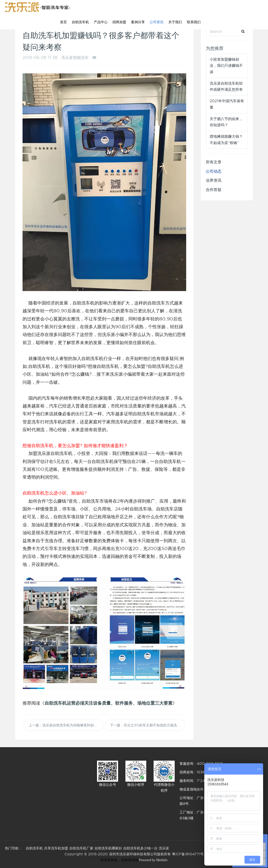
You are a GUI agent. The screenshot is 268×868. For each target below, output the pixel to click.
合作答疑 (214, 190)
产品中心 (101, 22)
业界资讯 (214, 180)
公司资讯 (157, 22)
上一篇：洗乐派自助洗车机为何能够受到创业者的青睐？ (66, 725)
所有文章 (214, 162)
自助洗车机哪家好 (108, 848)
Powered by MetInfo (153, 860)
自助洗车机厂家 (81, 848)
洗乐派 (164, 848)
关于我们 (175, 22)
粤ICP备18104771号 (188, 854)
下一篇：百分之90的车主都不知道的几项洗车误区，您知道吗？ (147, 725)
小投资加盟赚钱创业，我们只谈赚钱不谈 (226, 66)
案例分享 (138, 22)
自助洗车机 (80, 22)
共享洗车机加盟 (56, 848)
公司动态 (214, 171)
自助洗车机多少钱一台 (140, 848)
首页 (63, 22)
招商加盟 (119, 22)
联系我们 (194, 22)
